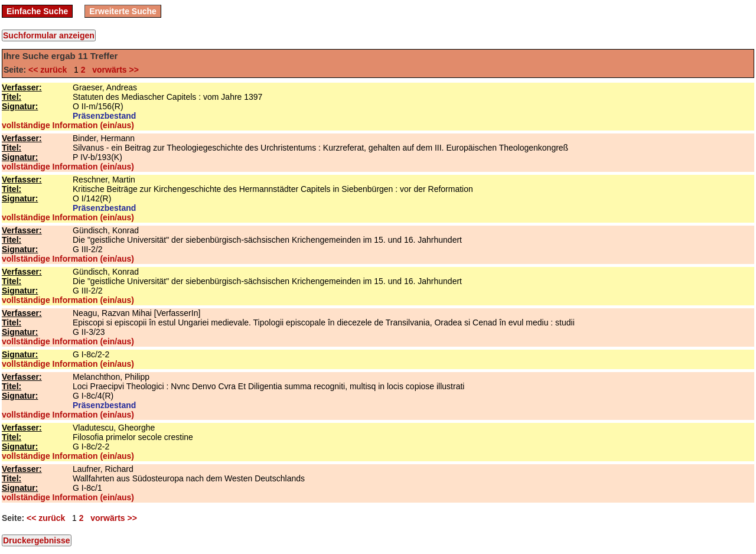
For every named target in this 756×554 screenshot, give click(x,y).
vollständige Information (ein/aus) (68, 125)
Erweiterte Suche (123, 11)
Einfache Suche (37, 11)
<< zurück (50, 70)
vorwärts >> (113, 70)
